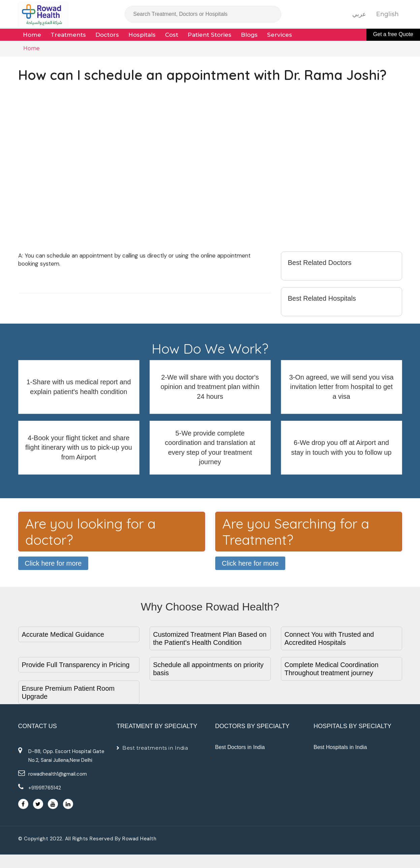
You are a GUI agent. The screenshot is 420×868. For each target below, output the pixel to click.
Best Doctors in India (240, 747)
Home (32, 35)
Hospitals (142, 35)
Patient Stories (209, 35)
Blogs (249, 35)
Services (280, 35)
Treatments (68, 35)
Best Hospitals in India (340, 747)
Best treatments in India (155, 748)
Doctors (107, 35)
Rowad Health (139, 839)
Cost (172, 35)
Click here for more (53, 563)
